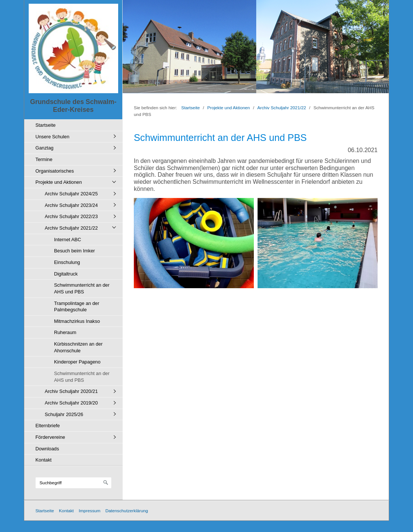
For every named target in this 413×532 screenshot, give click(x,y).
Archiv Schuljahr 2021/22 (71, 228)
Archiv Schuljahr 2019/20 (71, 403)
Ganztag (44, 148)
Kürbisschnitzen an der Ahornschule (78, 347)
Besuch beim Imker (75, 251)
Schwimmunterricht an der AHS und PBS (82, 288)
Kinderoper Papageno (77, 362)
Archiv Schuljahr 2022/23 (71, 216)
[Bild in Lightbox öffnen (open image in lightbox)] (194, 243)
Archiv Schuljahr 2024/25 (71, 194)
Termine (44, 159)
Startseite (45, 125)
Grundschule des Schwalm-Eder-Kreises (73, 106)
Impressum (89, 511)
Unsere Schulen (52, 137)
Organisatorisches (55, 171)
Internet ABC (68, 240)
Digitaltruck (66, 274)
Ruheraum (65, 332)
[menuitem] (75, 125)
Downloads (47, 449)
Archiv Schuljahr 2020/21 (71, 391)
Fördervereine (50, 437)
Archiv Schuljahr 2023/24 (71, 205)
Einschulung (67, 262)
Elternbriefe (48, 426)
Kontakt (43, 460)
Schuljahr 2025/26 (64, 414)
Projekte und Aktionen (59, 182)
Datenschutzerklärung (127, 511)
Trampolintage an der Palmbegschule (77, 307)
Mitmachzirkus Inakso (77, 321)
